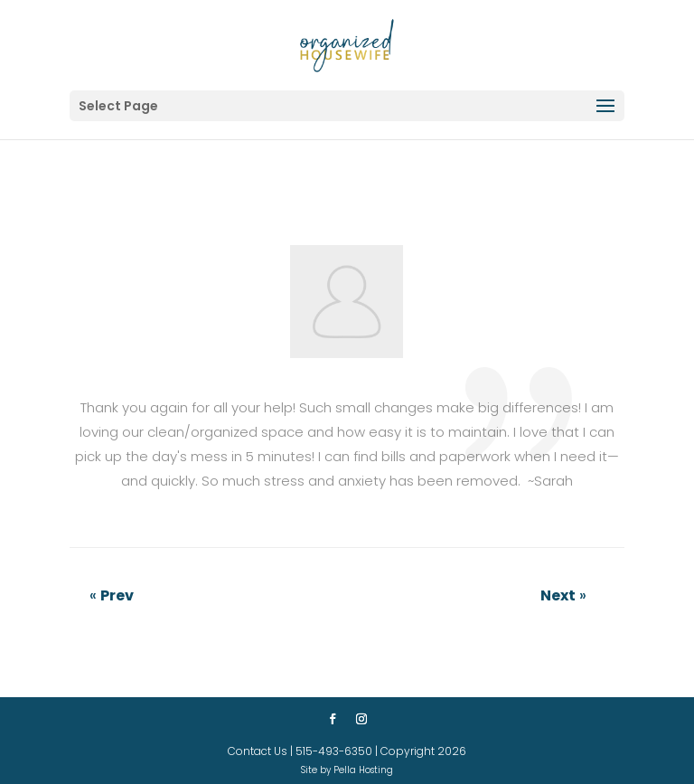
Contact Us (258, 751)
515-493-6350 (334, 751)
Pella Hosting (363, 770)
